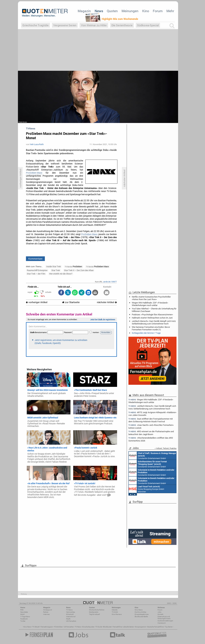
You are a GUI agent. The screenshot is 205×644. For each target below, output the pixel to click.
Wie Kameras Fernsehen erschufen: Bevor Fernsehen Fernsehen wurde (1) (151, 328)
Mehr (170, 11)
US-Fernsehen (71, 621)
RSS (22, 610)
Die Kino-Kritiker (140, 612)
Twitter (23, 621)
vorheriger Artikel (37, 302)
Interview (47, 614)
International (71, 617)
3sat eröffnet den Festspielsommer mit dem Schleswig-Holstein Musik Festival (151, 420)
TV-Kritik (115, 612)
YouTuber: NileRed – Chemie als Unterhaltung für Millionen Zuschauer (154, 310)
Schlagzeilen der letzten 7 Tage (146, 333)
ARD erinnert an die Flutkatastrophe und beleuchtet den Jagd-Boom (151, 433)
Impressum (162, 623)
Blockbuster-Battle (141, 617)
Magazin (84, 11)
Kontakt (160, 614)
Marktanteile (94, 612)
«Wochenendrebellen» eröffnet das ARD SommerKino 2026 (151, 439)
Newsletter (24, 612)
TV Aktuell (36, 627)
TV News (78, 627)
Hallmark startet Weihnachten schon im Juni (152, 318)
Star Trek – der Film (36, 274)
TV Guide (99, 627)
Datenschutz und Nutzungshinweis (164, 618)
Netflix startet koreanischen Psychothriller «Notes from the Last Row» (151, 298)
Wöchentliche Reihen (97, 610)
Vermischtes (71, 612)
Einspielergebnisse (142, 614)
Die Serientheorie (122, 25)
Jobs (159, 612)
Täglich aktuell (94, 614)
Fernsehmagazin (47, 627)
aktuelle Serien (129, 627)
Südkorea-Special (148, 25)
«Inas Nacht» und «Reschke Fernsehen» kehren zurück (151, 426)
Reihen (46, 612)
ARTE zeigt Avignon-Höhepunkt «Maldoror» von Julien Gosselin (152, 414)
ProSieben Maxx (34, 173)
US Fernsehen (69, 627)
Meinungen (130, 11)
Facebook (24, 619)
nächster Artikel (107, 302)
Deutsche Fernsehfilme (155, 627)
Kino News (27, 627)
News (99, 11)
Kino (146, 11)
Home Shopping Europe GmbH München (146, 489)
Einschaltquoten (88, 627)
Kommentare (35, 259)
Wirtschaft (70, 614)
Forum (158, 11)
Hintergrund (48, 610)
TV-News (69, 610)
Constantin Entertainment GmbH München (152, 456)
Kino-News (139, 610)
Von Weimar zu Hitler (94, 25)
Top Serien (169, 627)
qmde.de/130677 (110, 282)
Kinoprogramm (141, 627)
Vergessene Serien (65, 25)
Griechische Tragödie (35, 25)
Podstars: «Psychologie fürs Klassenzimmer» (152, 314)
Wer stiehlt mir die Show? (61, 274)
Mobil (23, 614)
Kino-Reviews (117, 614)
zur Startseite (71, 302)
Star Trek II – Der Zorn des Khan (79, 270)
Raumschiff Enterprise (37, 270)
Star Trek (56, 270)
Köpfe (68, 619)
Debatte (115, 610)
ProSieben (73, 266)
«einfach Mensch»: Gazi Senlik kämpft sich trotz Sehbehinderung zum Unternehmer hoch (154, 322)
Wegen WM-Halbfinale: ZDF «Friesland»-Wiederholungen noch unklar (150, 304)
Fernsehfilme (117, 627)
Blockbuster (107, 627)
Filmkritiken (58, 627)
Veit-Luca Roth (37, 144)
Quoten (112, 11)
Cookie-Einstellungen (165, 621)
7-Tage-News (25, 617)
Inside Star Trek (54, 266)
